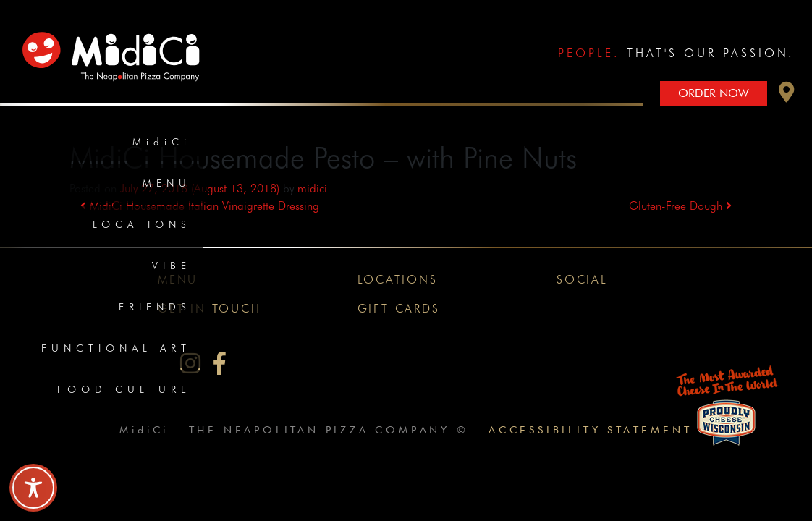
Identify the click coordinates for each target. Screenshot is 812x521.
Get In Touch (210, 309)
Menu (167, 183)
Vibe (172, 266)
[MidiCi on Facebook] (220, 364)
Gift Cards (399, 309)
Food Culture (124, 389)
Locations (142, 224)
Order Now (714, 93)
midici (312, 189)
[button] (787, 96)
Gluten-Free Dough (680, 206)
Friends (155, 307)
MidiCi (162, 142)
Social (582, 280)
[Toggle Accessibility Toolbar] (33, 488)
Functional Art (116, 348)
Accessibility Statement (590, 429)
